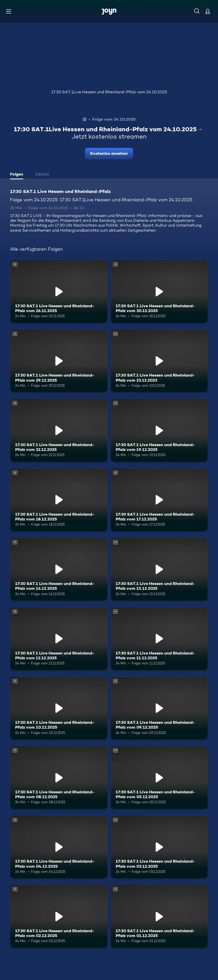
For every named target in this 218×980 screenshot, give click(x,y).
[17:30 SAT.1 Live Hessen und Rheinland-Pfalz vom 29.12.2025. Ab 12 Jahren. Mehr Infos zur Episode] (59, 361)
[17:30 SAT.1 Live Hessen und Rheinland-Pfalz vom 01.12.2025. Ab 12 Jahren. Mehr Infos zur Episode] (159, 916)
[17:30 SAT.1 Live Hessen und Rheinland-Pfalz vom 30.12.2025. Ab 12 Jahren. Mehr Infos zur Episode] (159, 291)
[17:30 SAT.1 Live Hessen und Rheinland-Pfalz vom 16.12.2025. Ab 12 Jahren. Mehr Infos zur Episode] (59, 569)
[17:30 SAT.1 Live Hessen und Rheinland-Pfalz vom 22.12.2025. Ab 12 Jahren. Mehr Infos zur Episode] (59, 430)
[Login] (208, 11)
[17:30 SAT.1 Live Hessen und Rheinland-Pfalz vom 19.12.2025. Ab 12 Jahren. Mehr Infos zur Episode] (159, 430)
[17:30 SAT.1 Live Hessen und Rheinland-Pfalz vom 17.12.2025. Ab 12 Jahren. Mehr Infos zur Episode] (159, 500)
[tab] (18, 175)
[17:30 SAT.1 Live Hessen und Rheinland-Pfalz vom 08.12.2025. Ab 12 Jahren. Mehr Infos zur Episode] (59, 778)
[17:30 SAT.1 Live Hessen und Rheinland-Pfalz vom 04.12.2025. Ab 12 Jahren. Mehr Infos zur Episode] (59, 847)
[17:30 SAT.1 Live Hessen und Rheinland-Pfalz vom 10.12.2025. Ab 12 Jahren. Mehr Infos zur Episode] (59, 708)
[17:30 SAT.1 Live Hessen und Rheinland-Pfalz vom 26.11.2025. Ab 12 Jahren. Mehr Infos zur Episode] (59, 291)
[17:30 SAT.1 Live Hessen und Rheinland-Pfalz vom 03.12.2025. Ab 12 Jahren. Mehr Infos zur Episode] (159, 847)
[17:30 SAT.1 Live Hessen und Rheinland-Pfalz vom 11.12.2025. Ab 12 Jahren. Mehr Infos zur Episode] (159, 639)
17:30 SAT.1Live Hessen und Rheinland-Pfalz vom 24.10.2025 (109, 92)
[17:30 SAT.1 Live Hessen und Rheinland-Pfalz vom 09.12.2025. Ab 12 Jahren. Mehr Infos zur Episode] (159, 708)
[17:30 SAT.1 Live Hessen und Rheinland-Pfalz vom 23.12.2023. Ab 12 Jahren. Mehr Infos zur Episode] (159, 361)
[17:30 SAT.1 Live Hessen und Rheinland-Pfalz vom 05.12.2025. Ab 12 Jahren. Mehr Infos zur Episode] (159, 778)
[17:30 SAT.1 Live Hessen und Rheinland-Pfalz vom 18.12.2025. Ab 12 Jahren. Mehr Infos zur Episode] (59, 500)
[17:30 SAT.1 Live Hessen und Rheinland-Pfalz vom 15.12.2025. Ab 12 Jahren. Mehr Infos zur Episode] (159, 569)
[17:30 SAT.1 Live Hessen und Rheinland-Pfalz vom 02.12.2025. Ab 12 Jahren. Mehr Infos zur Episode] (59, 916)
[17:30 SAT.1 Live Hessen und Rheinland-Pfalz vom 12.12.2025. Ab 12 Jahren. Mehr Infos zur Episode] (59, 639)
